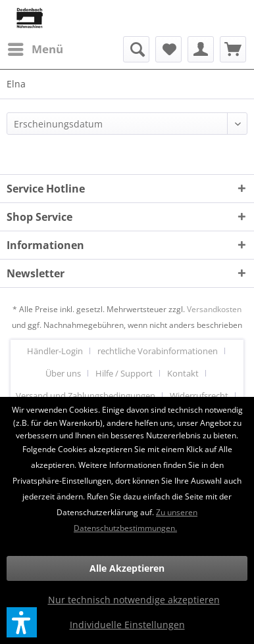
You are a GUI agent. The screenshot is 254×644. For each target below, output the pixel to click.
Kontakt (183, 373)
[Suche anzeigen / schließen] (136, 49)
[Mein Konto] (201, 49)
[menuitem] (35, 49)
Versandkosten (214, 309)
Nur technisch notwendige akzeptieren (134, 600)
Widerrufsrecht (199, 396)
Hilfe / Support (124, 373)
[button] (22, 622)
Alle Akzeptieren (127, 568)
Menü (36, 48)
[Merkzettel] (168, 49)
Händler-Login (55, 351)
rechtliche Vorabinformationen (158, 351)
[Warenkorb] (233, 49)
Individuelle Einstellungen (127, 625)
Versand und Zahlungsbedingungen (86, 396)
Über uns (63, 373)
